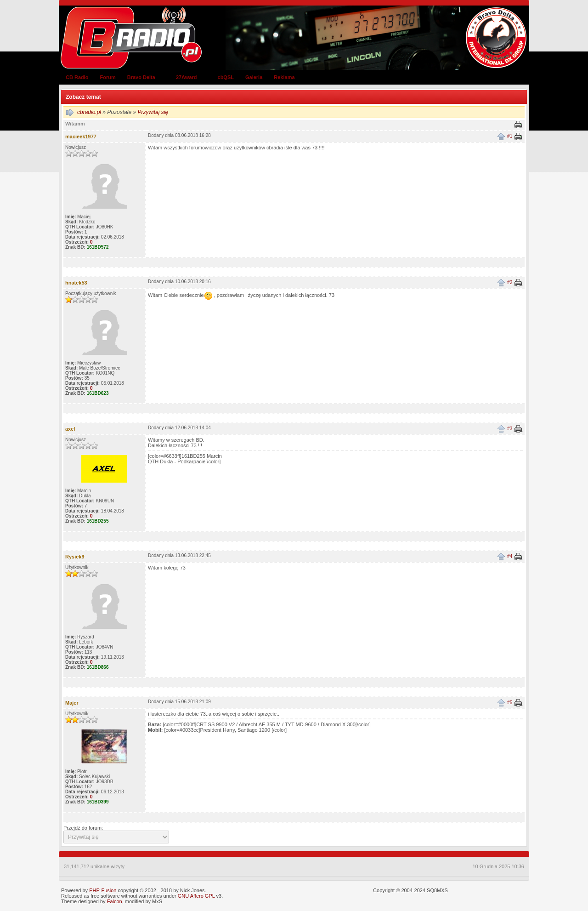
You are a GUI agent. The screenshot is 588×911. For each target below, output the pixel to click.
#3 (510, 429)
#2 (510, 282)
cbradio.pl (89, 112)
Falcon (115, 901)
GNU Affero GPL (196, 896)
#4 (510, 556)
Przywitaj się (153, 112)
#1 (510, 136)
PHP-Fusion (103, 890)
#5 (510, 703)
